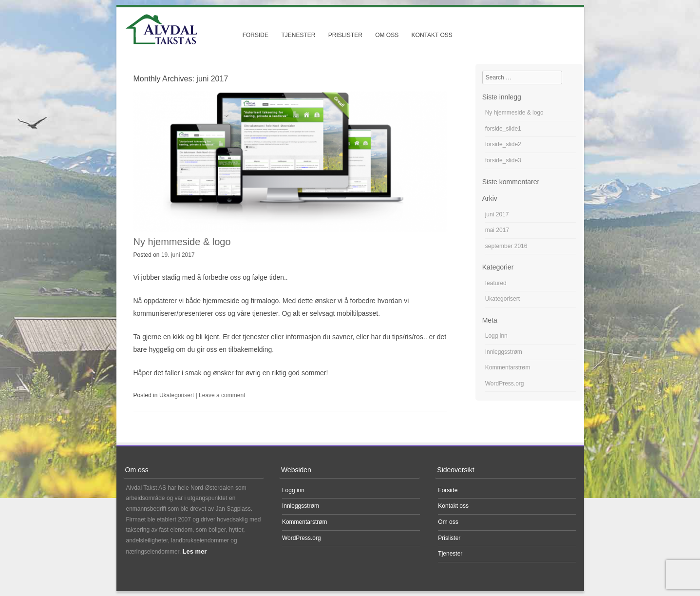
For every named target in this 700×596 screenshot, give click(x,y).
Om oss (387, 35)
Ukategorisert (177, 395)
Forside (255, 35)
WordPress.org (505, 384)
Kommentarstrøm (508, 367)
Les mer (195, 551)
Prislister (345, 35)
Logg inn (496, 336)
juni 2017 (497, 214)
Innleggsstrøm (504, 352)
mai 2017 (497, 230)
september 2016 (506, 246)
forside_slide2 (503, 144)
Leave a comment (222, 395)
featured (496, 283)
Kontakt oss (432, 35)
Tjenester (298, 35)
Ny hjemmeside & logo (182, 242)
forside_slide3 (503, 160)
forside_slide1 (503, 129)
